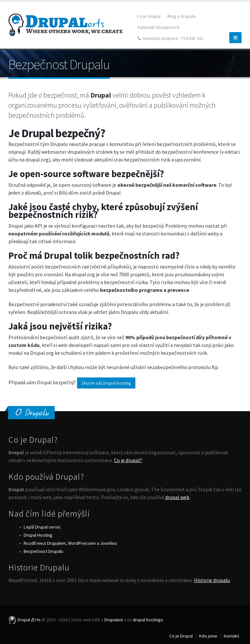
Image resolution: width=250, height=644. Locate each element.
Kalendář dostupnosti (159, 27)
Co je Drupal (149, 16)
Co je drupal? (128, 460)
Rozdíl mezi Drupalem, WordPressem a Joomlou (70, 543)
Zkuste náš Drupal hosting (106, 383)
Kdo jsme (208, 636)
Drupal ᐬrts (25, 620)
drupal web (177, 497)
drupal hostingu (148, 620)
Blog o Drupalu (182, 16)
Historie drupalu (212, 580)
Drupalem (114, 620)
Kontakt (231, 636)
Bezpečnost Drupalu (43, 551)
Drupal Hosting (38, 535)
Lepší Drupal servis (42, 527)
